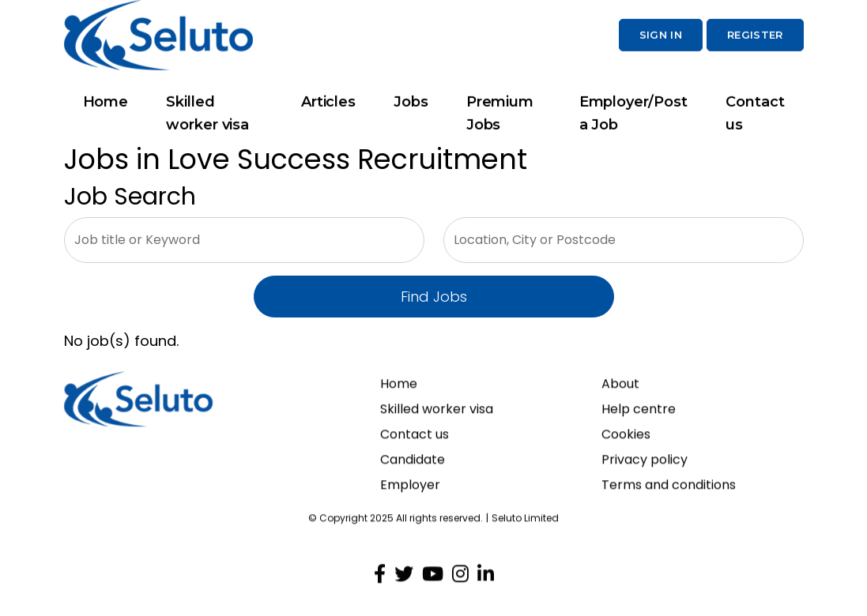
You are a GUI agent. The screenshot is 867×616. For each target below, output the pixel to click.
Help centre (639, 410)
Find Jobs (434, 297)
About (620, 385)
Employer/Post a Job (633, 113)
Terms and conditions (669, 486)
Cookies (626, 436)
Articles (328, 101)
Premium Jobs (500, 113)
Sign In (661, 34)
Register (755, 34)
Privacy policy (645, 461)
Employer (410, 486)
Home (106, 101)
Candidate (413, 461)
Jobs (411, 101)
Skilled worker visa (207, 113)
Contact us (755, 113)
